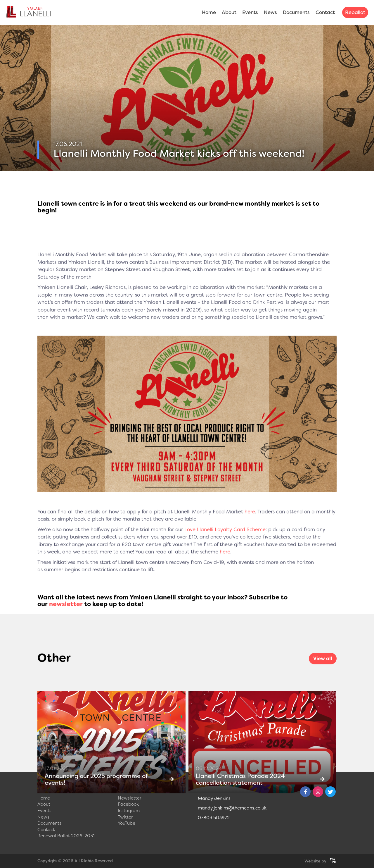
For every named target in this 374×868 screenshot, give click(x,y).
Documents (296, 12)
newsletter (66, 614)
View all (323, 668)
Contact (325, 12)
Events (250, 12)
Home (209, 12)
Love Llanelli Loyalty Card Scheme (225, 539)
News (270, 12)
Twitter (125, 817)
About (229, 12)
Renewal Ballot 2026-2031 (66, 836)
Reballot (355, 12)
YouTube (127, 823)
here (250, 521)
